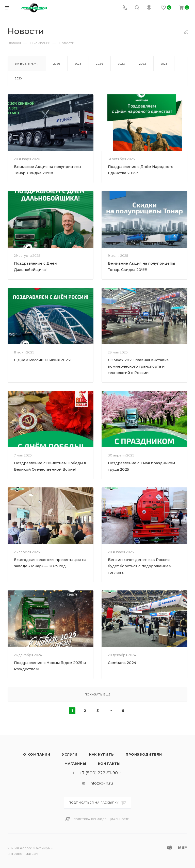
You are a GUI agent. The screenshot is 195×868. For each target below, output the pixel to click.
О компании (37, 754)
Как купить (102, 754)
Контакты (109, 763)
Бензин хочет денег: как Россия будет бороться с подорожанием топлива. (140, 566)
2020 (18, 78)
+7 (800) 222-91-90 (99, 773)
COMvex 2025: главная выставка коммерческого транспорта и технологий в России (138, 366)
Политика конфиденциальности (102, 819)
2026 (57, 64)
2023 (121, 64)
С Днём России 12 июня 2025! (42, 360)
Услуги (70, 754)
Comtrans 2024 (122, 663)
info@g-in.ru (101, 783)
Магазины (75, 763)
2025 (78, 64)
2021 (164, 64)
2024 (100, 64)
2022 (143, 64)
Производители (144, 754)
